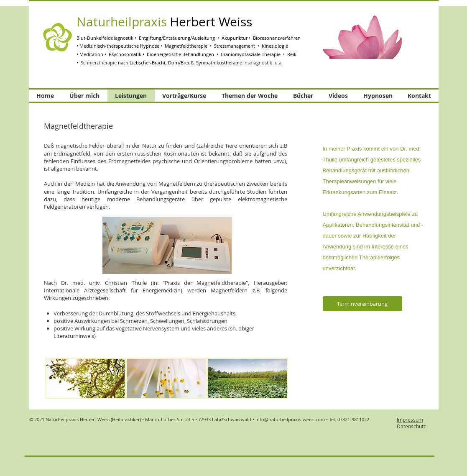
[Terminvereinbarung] (362, 304)
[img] (86, 378)
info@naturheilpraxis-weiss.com (290, 419)
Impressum (410, 420)
